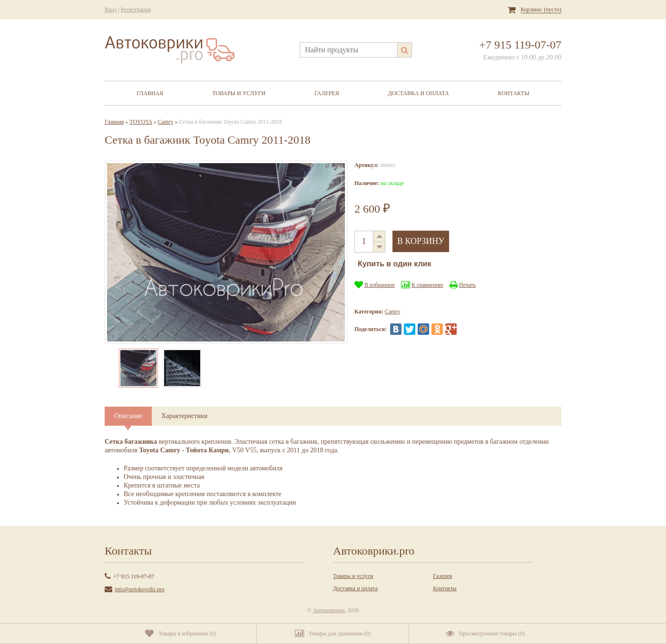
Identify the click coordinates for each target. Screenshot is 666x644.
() (181, 634)
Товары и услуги (239, 93)
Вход (111, 10)
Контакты (514, 93)
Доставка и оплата (419, 93)
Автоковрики (329, 610)
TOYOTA (141, 122)
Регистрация (136, 10)
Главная (150, 93)
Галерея (327, 93)
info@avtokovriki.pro (140, 589)
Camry (166, 122)
